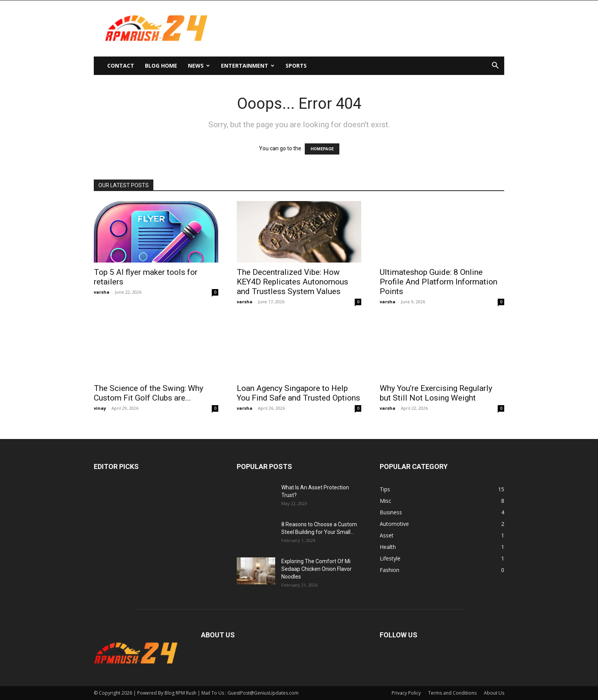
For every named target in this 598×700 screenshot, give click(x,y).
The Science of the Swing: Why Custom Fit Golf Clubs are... (149, 393)
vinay (100, 408)
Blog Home (161, 66)
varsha (102, 292)
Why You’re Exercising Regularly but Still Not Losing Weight (436, 393)
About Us (494, 693)
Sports (296, 66)
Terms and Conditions (452, 693)
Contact (121, 66)
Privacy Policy (406, 693)
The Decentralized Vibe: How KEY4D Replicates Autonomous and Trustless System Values (292, 282)
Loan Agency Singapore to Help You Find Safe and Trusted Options (298, 393)
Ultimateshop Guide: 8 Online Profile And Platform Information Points (439, 282)
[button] (495, 66)
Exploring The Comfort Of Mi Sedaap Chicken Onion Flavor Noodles (316, 569)
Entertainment (248, 66)
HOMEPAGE (322, 149)
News (199, 66)
